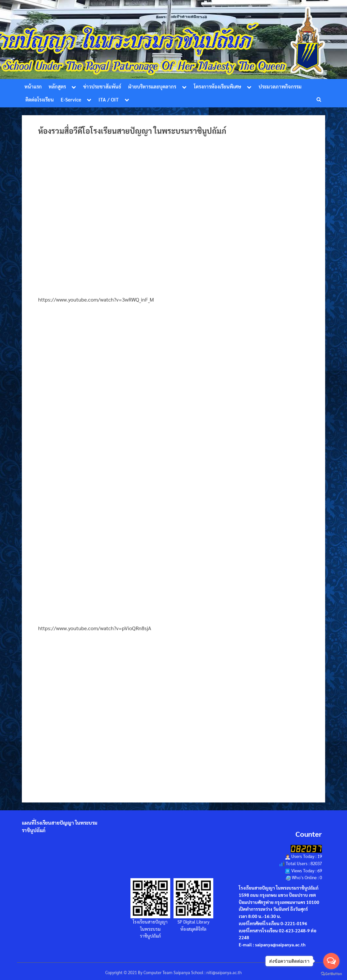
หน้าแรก (33, 86)
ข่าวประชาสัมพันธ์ (102, 86)
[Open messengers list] (331, 961)
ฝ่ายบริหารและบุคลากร (152, 86)
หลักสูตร (57, 86)
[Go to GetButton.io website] (331, 973)
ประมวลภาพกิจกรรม (280, 86)
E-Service (71, 100)
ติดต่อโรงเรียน (40, 100)
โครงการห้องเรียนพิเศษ (218, 86)
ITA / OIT (109, 100)
